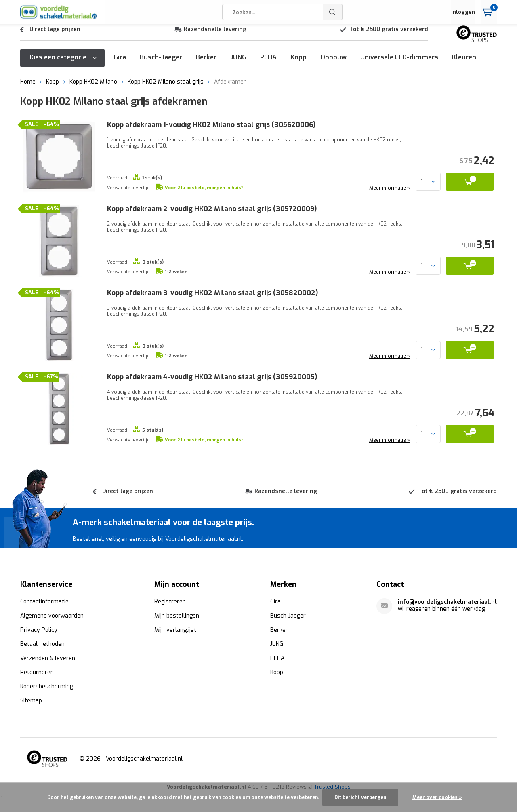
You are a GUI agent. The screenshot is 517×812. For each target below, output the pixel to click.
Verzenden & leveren (48, 657)
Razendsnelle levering (215, 35)
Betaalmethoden (42, 643)
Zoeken (333, 12)
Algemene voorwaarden (52, 615)
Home (28, 88)
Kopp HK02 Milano (93, 88)
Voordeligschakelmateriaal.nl (144, 758)
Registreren (170, 601)
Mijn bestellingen (177, 615)
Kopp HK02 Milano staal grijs (166, 88)
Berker (206, 63)
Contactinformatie (44, 601)
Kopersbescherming (47, 686)
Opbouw (333, 63)
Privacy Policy (39, 629)
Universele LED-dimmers (399, 63)
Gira (120, 63)
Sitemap (31, 700)
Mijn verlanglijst (175, 629)
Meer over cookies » (437, 797)
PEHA (268, 63)
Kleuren (464, 63)
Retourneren (37, 672)
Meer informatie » (389, 194)
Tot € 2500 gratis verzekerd (389, 35)
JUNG (238, 63)
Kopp (298, 63)
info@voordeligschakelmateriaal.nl (447, 601)
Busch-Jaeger (161, 63)
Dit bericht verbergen (360, 797)
